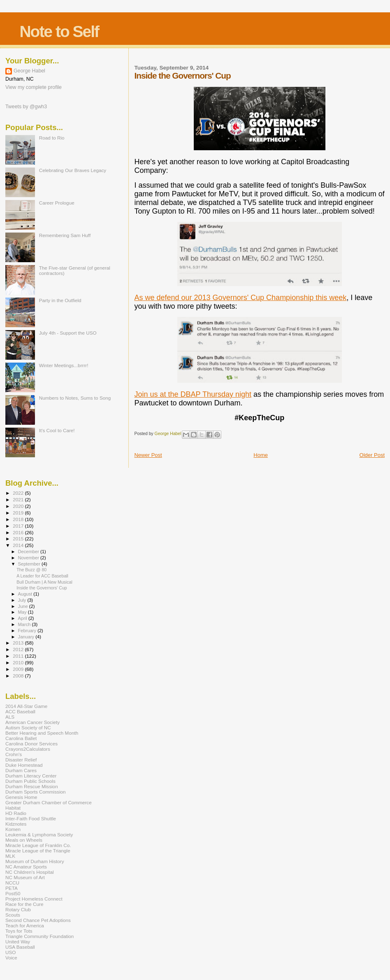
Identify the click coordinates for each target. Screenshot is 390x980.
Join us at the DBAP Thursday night (193, 394)
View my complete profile (34, 87)
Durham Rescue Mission (32, 786)
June (24, 606)
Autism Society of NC (28, 727)
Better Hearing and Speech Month (42, 733)
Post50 (13, 893)
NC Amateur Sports (26, 867)
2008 (19, 676)
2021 (19, 499)
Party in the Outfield (60, 300)
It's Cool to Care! (57, 430)
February (28, 631)
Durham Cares (21, 770)
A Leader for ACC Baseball (42, 576)
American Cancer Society (32, 722)
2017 (19, 526)
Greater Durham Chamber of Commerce (49, 802)
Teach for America (25, 925)
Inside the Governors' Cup (42, 588)
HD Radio (16, 813)
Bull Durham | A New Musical (44, 582)
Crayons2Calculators (28, 749)
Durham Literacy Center (31, 776)
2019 (19, 513)
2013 (19, 643)
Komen (13, 829)
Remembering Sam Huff (65, 235)
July (23, 600)
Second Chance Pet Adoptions (38, 920)
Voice (11, 958)
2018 (19, 519)
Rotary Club (18, 909)
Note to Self (59, 31)
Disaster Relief (21, 760)
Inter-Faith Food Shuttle (31, 818)
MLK (10, 856)
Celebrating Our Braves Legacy (73, 170)
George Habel (29, 71)
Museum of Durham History (35, 861)
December (29, 552)
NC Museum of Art (25, 877)
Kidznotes (16, 824)
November (29, 558)
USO (10, 952)
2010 (19, 662)
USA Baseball (20, 947)
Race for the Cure (24, 904)
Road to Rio (52, 138)
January (27, 637)
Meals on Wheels (24, 840)
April (23, 618)
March (25, 624)
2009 (19, 669)
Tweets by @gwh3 (26, 107)
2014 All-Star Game (26, 706)
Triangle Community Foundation (39, 936)
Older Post (372, 455)
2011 (19, 656)
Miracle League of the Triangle (38, 851)
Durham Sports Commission (36, 792)
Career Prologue (57, 203)
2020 (19, 506)
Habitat (13, 808)
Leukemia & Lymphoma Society (39, 835)
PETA (12, 888)
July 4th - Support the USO (68, 333)
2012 (19, 649)
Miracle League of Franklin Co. (38, 845)
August (26, 594)
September (30, 564)
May (23, 612)
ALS (10, 717)
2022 (19, 493)
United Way (18, 942)
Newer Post (148, 455)
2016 (19, 532)
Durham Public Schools (30, 781)
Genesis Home (21, 797)
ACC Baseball (20, 711)
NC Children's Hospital (30, 872)
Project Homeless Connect (34, 899)
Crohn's (14, 754)
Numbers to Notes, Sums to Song (75, 398)
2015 (19, 539)
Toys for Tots (19, 931)
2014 (19, 545)
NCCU (12, 883)
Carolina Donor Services (31, 744)
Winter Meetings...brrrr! (64, 365)
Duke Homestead (24, 765)
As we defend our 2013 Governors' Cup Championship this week (240, 298)
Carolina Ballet (21, 738)
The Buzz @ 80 (31, 570)
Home (261, 455)
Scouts (13, 915)
